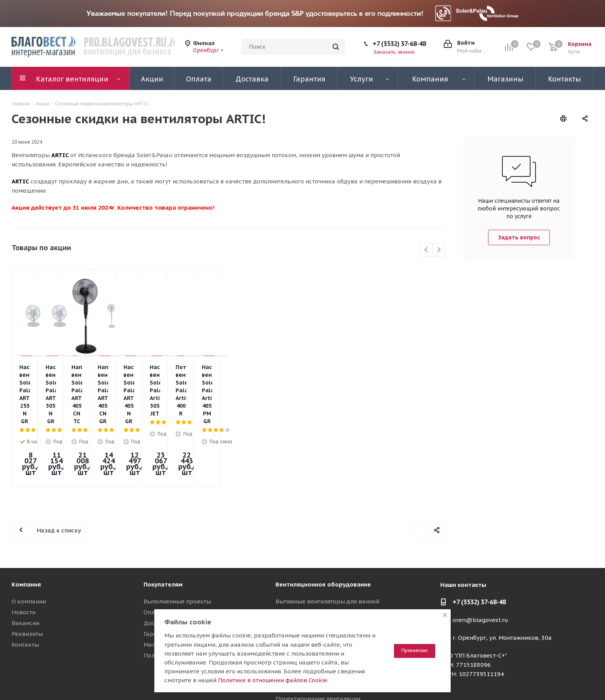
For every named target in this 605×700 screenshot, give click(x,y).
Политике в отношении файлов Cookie (273, 680)
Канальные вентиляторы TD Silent (326, 559)
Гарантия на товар (170, 570)
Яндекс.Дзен (588, 680)
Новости (24, 548)
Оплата (154, 548)
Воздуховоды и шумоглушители (322, 603)
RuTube (568, 680)
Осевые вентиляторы (306, 570)
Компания (26, 521)
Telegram (530, 680)
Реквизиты (27, 570)
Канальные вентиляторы (312, 548)
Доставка (158, 559)
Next (439, 250)
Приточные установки (307, 592)
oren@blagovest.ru (480, 556)
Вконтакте (510, 680)
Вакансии (25, 559)
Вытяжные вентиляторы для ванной (327, 538)
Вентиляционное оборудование (323, 521)
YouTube (549, 680)
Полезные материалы (175, 592)
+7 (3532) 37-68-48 (399, 44)
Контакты (25, 581)
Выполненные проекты (177, 538)
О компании (29, 538)
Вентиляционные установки (316, 581)
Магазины (158, 581)
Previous (427, 250)
